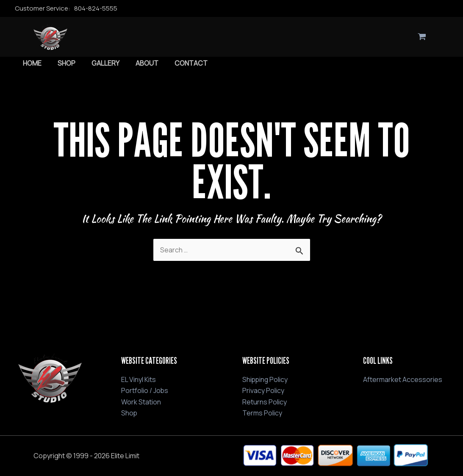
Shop (129, 413)
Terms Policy (262, 413)
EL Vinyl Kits (139, 379)
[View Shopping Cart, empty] (422, 37)
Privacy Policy (263, 390)
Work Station (141, 401)
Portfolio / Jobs (145, 390)
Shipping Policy (266, 379)
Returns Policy (265, 401)
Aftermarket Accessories (403, 379)
